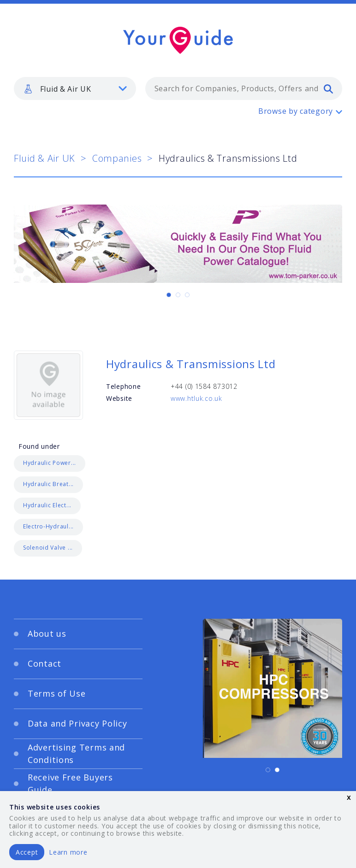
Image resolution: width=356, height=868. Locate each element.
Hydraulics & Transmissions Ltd (191, 364)
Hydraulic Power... (50, 463)
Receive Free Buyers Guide (70, 783)
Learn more (68, 852)
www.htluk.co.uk (196, 398)
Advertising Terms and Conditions (76, 754)
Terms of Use (57, 693)
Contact (44, 663)
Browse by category (296, 111)
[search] (328, 88)
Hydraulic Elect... (47, 505)
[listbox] (75, 88)
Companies (117, 158)
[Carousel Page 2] (178, 295)
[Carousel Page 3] (187, 295)
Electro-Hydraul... (48, 526)
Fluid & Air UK (44, 158)
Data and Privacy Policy (77, 723)
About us (47, 633)
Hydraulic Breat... (48, 484)
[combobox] (244, 88)
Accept (27, 852)
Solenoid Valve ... (48, 548)
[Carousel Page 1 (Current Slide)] (169, 295)
